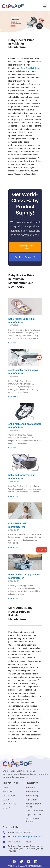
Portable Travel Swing (33, 805)
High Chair (35, 68)
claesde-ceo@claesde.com (29, 837)
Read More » (13, 343)
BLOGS (6, 800)
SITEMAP (7, 808)
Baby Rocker (32, 792)
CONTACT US (9, 804)
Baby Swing (32, 796)
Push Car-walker (34, 810)
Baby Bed (25, 68)
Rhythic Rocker (33, 814)
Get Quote (42, 550)
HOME (6, 788)
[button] (45, 6)
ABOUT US (8, 792)
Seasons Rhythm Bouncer (34, 820)
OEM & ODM (9, 796)
